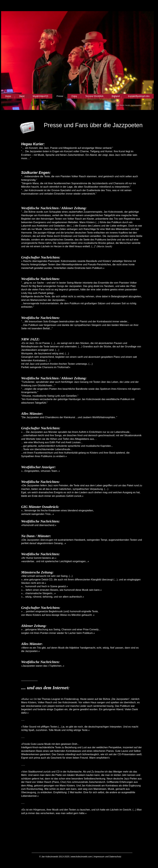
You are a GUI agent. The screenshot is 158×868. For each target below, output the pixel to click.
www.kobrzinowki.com (81, 857)
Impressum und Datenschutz (108, 857)
